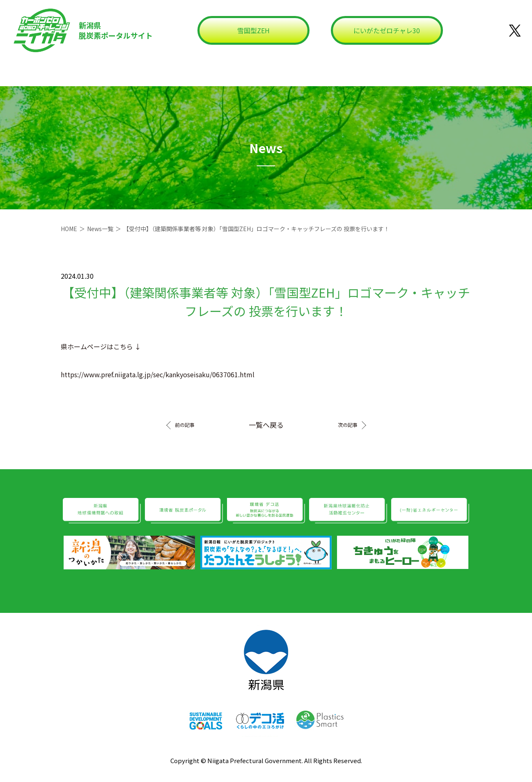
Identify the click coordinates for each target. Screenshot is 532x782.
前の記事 (185, 425)
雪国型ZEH (253, 30)
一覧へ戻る (266, 425)
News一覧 (100, 229)
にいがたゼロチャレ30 (387, 30)
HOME (69, 229)
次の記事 (348, 425)
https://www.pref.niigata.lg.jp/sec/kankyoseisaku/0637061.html (158, 374)
